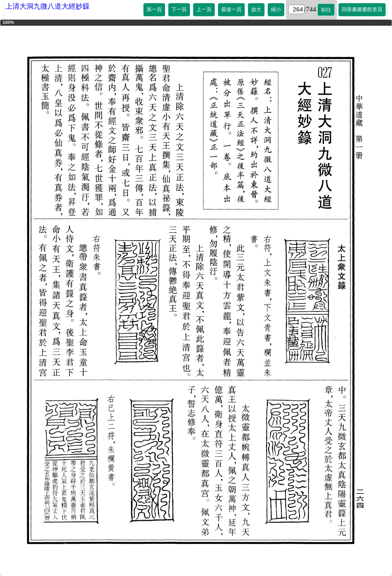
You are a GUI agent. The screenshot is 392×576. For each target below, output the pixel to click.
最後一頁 (231, 9)
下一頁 (179, 9)
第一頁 (154, 9)
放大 (256, 9)
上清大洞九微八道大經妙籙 (47, 6)
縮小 (276, 9)
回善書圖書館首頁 (362, 9)
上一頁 (204, 9)
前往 (326, 10)
